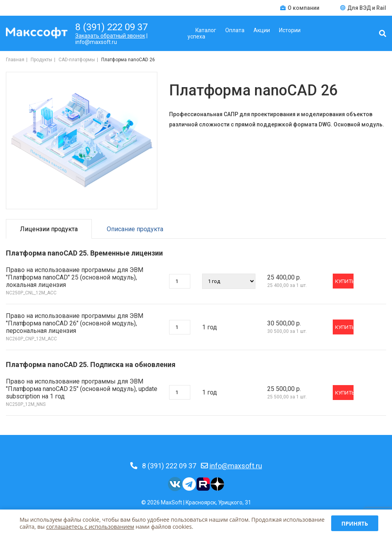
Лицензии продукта (49, 229)
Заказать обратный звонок (110, 36)
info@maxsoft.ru (236, 466)
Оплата (235, 30)
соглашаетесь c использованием (90, 527)
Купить (344, 281)
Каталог (206, 30)
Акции (262, 30)
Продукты (41, 60)
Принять (355, 523)
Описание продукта (135, 229)
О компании (300, 8)
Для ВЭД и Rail (363, 8)
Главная (15, 60)
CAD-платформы (77, 60)
